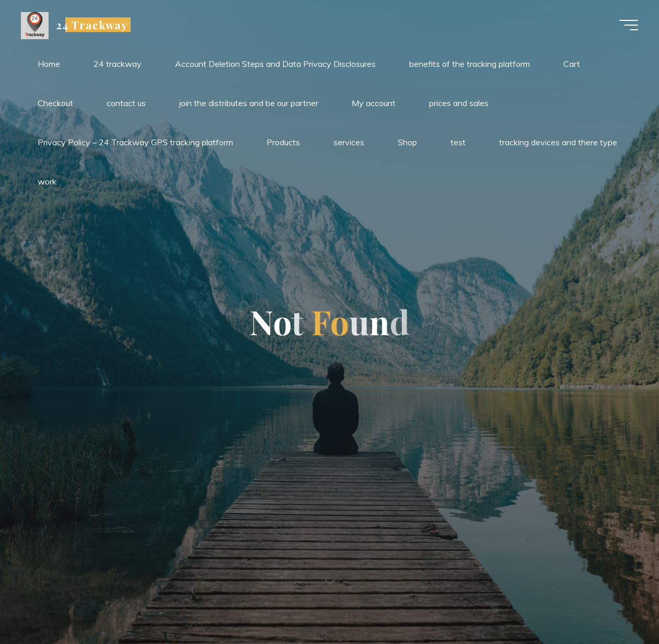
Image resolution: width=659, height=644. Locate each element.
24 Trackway (92, 25)
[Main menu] (629, 25)
